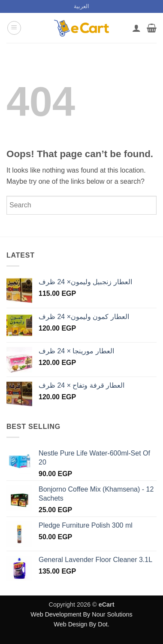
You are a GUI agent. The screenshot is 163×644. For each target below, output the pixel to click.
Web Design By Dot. (81, 624)
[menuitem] (81, 6)
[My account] (136, 28)
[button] (14, 28)
